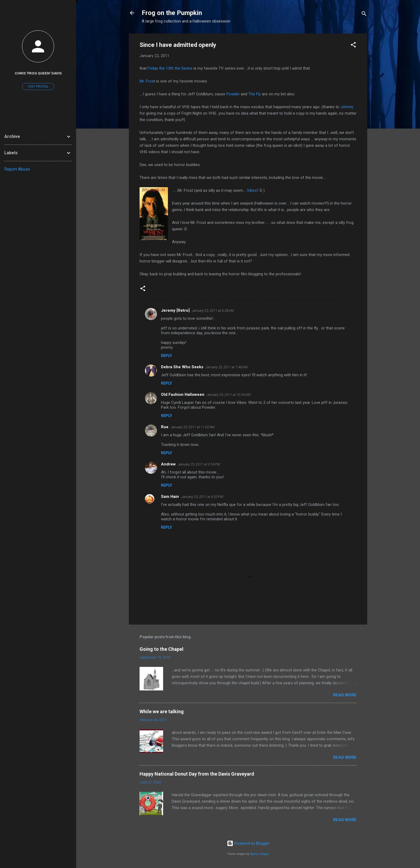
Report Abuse (17, 169)
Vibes (252, 190)
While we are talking (162, 711)
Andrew (168, 464)
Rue (165, 427)
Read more (345, 695)
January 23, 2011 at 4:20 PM (202, 497)
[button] (353, 46)
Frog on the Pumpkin (172, 13)
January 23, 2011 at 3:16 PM (199, 464)
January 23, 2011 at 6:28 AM (213, 311)
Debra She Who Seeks (182, 367)
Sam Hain (170, 497)
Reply (166, 356)
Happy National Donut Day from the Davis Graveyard (197, 774)
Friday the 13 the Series (170, 68)
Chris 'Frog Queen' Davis (38, 73)
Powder (233, 94)
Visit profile (38, 87)
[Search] (364, 15)
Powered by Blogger (248, 843)
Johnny (347, 107)
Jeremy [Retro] (175, 310)
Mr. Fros (147, 81)
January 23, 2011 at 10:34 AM (228, 395)
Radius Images (260, 854)
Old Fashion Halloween (183, 394)
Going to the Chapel (162, 649)
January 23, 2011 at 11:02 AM (193, 427)
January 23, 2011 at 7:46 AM (226, 367)
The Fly (255, 94)
